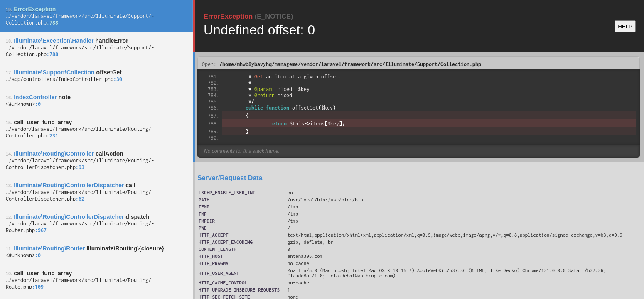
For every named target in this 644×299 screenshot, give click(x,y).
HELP (625, 26)
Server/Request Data (230, 178)
